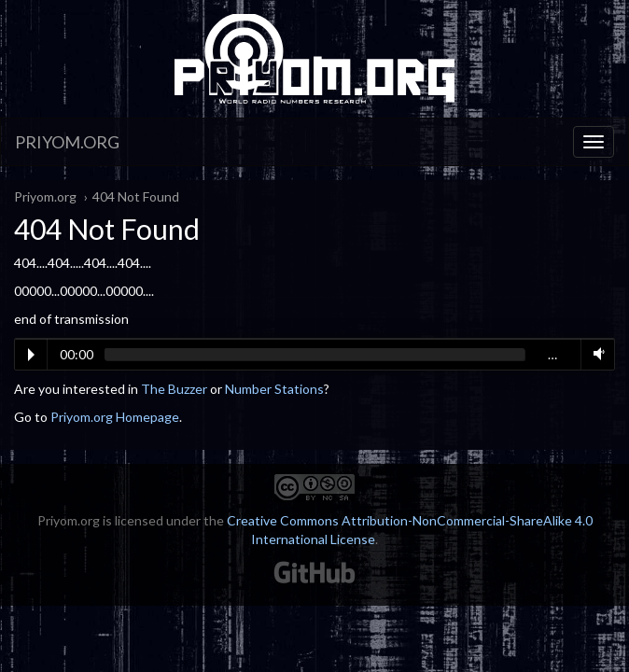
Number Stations (274, 389)
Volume (595, 353)
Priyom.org (67, 142)
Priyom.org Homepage (115, 417)
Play (31, 355)
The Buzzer (174, 389)
